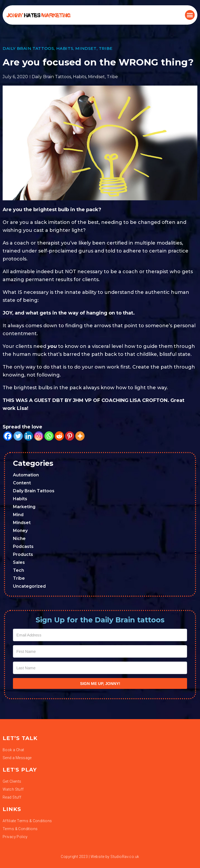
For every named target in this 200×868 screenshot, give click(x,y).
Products (23, 554)
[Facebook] (8, 436)
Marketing (24, 507)
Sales (19, 562)
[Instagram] (39, 436)
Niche (19, 539)
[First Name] (100, 651)
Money (20, 531)
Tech (18, 570)
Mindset (86, 48)
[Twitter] (18, 436)
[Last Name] (100, 668)
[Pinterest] (70, 436)
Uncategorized (29, 586)
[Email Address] (100, 635)
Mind (18, 515)
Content (22, 483)
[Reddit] (59, 436)
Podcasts (23, 546)
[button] (190, 15)
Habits (65, 48)
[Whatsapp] (49, 436)
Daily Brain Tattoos (28, 48)
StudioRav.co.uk (125, 857)
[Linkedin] (28, 436)
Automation (26, 475)
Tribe (106, 48)
